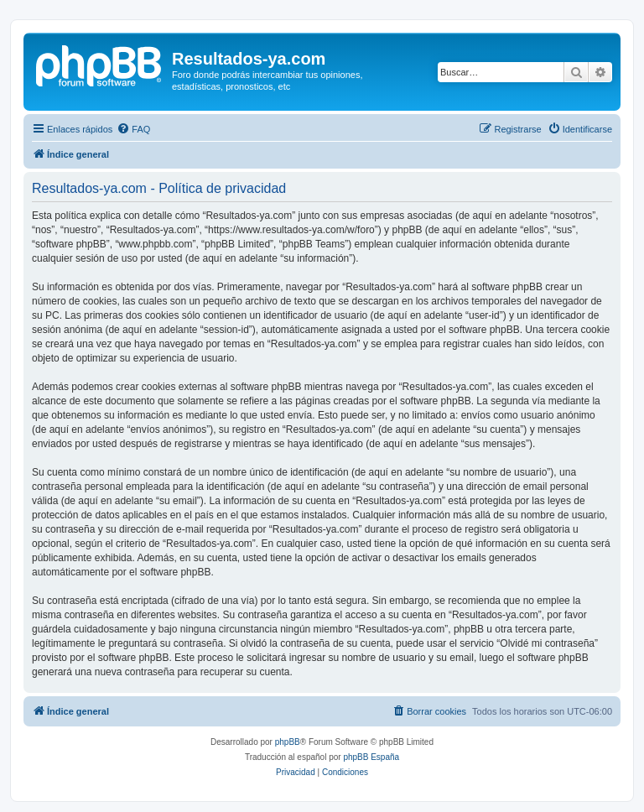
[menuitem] (133, 129)
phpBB (288, 742)
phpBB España (371, 757)
